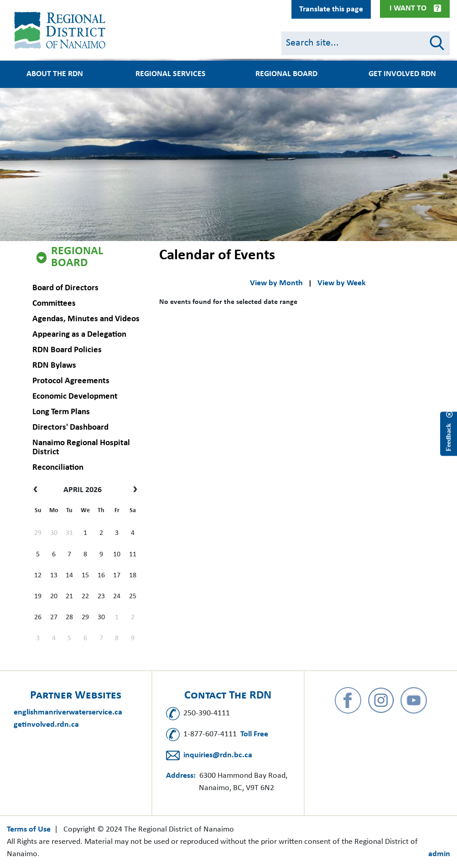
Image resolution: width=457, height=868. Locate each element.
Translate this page (331, 9)
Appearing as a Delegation (79, 335)
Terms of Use (29, 829)
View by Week (342, 283)
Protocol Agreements (70, 381)
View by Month (276, 283)
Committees (54, 304)
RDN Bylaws (54, 366)
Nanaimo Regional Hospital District (81, 448)
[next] (133, 490)
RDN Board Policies (67, 350)
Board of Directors (65, 288)
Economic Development (75, 397)
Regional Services (171, 74)
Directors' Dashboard (70, 428)
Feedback (448, 437)
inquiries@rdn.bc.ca (218, 755)
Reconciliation (57, 468)
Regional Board (77, 257)
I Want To (408, 8)
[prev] (38, 490)
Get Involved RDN (402, 74)
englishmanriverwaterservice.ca (68, 712)
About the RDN (55, 74)
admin (439, 854)
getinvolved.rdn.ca (46, 725)
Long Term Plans (61, 412)
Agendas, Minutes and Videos (86, 319)
